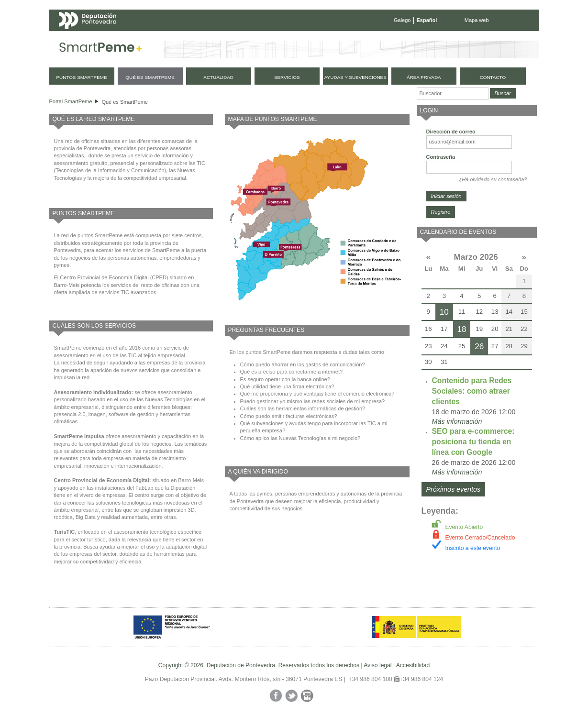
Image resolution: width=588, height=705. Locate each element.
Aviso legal (377, 665)
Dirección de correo (451, 132)
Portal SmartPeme (71, 101)
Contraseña (441, 157)
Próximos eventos (454, 489)
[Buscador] (453, 94)
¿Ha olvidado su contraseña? (493, 179)
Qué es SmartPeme (125, 102)
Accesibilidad (413, 665)
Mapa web (477, 20)
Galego (402, 20)
